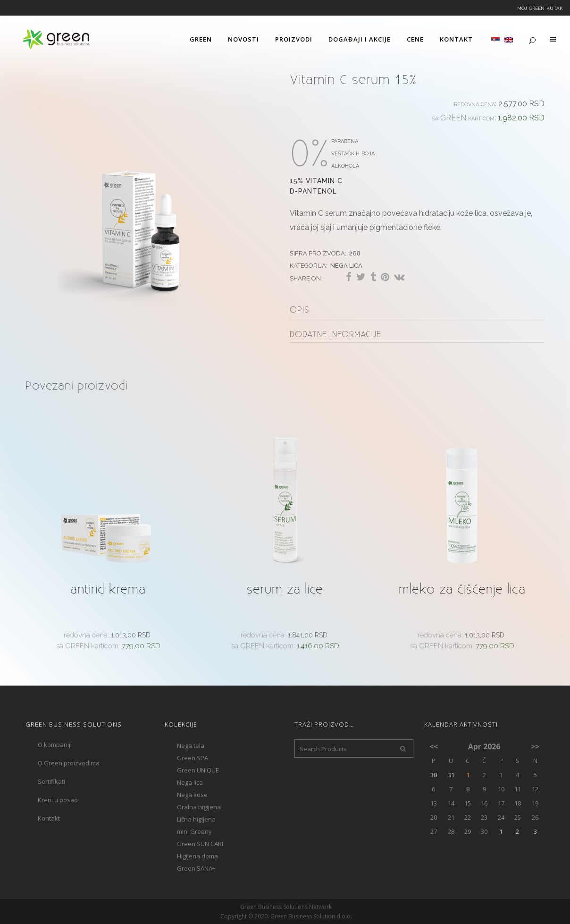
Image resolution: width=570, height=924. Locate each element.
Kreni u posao (58, 800)
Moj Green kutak (540, 8)
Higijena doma (197, 856)
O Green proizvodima (69, 763)
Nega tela (191, 746)
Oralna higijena (199, 807)
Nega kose (192, 795)
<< (434, 746)
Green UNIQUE (198, 770)
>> (535, 746)
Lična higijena (196, 819)
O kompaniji (55, 745)
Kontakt (49, 818)
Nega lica (346, 265)
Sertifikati (51, 781)
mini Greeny (194, 831)
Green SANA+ (196, 868)
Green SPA (193, 758)
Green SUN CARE (201, 844)
